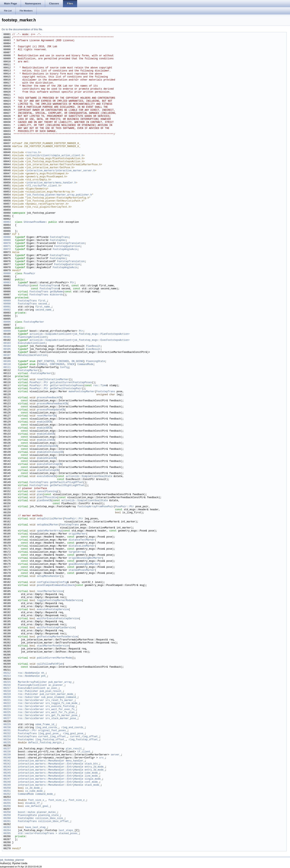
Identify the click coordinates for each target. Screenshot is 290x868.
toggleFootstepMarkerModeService (59, 601)
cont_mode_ (92, 782)
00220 (7, 697)
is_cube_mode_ (35, 791)
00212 (7, 673)
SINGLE (43, 364)
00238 (7, 752)
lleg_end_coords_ (47, 728)
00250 (7, 788)
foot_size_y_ (57, 800)
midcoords (56, 295)
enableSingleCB (47, 446)
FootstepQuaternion (67, 246)
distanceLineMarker (82, 546)
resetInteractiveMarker (53, 380)
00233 (7, 737)
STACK (71, 364)
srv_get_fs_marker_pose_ (62, 716)
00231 (7, 731)
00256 (7, 806)
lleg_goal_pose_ (49, 734)
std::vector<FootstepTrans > (37, 834)
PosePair (30, 274)
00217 (7, 688)
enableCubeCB (46, 434)
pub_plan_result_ (51, 691)
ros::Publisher (28, 691)
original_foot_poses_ (53, 731)
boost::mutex (27, 812)
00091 (7, 307)
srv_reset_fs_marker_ (60, 700)
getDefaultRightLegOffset (67, 486)
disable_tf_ (33, 803)
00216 (7, 685)
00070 (7, 243)
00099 (7, 331)
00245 (7, 773)
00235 (7, 743)
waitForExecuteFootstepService (58, 619)
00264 (7, 831)
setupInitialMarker (50, 519)
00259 (7, 815)
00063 (7, 222)
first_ (43, 301)
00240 (7, 758)
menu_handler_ (75, 761)
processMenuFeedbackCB (52, 404)
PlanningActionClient (32, 337)
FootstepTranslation (71, 243)
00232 (7, 734)
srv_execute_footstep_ (61, 706)
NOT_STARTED (46, 361)
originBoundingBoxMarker (85, 558)
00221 (7, 700)
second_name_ (44, 310)
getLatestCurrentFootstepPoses (71, 383)
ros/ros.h (33, 153)
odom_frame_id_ (45, 725)
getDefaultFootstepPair (66, 389)
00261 (7, 821)
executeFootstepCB (49, 464)
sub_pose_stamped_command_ (59, 697)
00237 (7, 749)
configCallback (47, 582)
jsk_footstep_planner (12, 860)
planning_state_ (49, 815)
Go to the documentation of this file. (22, 29)
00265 (7, 834)
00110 (7, 364)
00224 (7, 710)
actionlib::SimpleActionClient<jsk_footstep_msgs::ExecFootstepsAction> (80, 340)
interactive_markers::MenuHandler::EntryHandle (51, 764)
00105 (7, 349)
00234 (7, 740)
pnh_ (44, 676)
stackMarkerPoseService (53, 646)
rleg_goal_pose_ (74, 734)
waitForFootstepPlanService (56, 628)
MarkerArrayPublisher (32, 682)
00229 (7, 725)
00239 (7, 755)
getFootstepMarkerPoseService (57, 637)
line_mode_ (92, 776)
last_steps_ (67, 831)
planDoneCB (44, 501)
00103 (7, 343)
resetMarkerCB (46, 416)
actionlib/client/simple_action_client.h (55, 156)
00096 (7, 322)
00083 (7, 283)
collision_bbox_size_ (50, 818)
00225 (7, 713)
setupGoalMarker (48, 525)
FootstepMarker (34, 322)
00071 (7, 246)
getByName (56, 292)
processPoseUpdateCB (51, 410)
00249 (7, 785)
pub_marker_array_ (61, 682)
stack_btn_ (92, 764)
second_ (43, 304)
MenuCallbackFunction (32, 355)
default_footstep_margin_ (45, 743)
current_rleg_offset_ (85, 737)
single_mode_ (93, 779)
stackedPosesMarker (82, 570)
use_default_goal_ (37, 806)
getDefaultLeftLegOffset (66, 483)
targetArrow (77, 552)
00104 (7, 346)
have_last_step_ (36, 828)
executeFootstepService (53, 610)
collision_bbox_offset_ (54, 821)
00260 (7, 818)
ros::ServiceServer (31, 700)
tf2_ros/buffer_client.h (43, 186)
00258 (7, 812)
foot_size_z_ (77, 800)
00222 (7, 703)
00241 (7, 761)
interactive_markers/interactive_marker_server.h (61, 171)
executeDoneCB (46, 476)
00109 (7, 361)
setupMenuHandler (48, 576)
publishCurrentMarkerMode (54, 658)
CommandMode (85, 364)
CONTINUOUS (57, 364)
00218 (7, 691)
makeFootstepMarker (82, 392)
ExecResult (93, 349)
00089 (7, 301)
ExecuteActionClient (32, 343)
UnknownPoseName (35, 222)
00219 (7, 694)
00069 (7, 240)
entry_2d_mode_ (95, 767)
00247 (7, 779)
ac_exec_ (53, 688)
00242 (7, 764)
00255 (7, 803)
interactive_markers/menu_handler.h (51, 183)
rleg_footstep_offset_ (84, 740)
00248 (7, 782)
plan (40, 495)
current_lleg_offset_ (53, 737)
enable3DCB (44, 428)
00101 (7, 337)
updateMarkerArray (49, 531)
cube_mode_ (92, 773)
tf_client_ (85, 752)
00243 (7, 767)
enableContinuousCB (50, 452)
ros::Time (100, 386)
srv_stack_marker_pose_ (61, 719)
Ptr (72, 283)
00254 (7, 800)
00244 (7, 770)
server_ (116, 755)
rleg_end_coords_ (73, 728)
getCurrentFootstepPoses (66, 386)
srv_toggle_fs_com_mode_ (62, 703)
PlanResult (93, 346)
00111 (7, 368)
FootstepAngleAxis (65, 249)
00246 (7, 776)
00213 (7, 676)
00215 (7, 682)
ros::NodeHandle (29, 673)
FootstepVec (58, 240)
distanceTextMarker (82, 540)
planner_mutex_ (47, 812)
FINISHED (63, 361)
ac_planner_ (56, 685)
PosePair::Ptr (39, 383)
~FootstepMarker (40, 374)
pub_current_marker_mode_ (57, 694)
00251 (7, 791)
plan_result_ (75, 749)
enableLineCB (46, 440)
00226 (7, 716)
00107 (7, 355)
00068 (7, 237)
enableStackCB (46, 458)
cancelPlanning (47, 492)
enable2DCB (44, 422)
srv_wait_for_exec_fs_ (61, 710)
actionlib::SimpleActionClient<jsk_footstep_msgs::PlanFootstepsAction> (80, 334)
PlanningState (96, 361)
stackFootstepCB (48, 470)
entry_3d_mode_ (95, 770)
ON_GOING (77, 361)
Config (64, 368)
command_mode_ (45, 794)
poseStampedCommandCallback (56, 585)
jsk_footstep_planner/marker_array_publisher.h (59, 195)
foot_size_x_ (37, 800)
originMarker (77, 534)
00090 (7, 304)
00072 (7, 249)
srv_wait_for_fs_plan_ (61, 713)
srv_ (102, 758)
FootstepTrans (59, 237)
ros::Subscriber (29, 697)
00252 (7, 794)
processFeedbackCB (49, 398)
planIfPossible (47, 498)
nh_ (43, 673)
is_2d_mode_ (33, 788)
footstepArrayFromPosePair (95, 507)
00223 (7, 706)
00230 (7, 728)
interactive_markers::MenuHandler (41, 761)
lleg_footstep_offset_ (50, 740)
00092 (7, 310)
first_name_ (43, 307)
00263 (7, 828)
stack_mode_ (93, 785)
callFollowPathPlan (50, 664)
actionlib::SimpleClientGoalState (89, 476)
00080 (7, 274)
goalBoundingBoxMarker (84, 564)
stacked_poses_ (69, 834)
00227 (7, 719)
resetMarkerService (50, 591)
